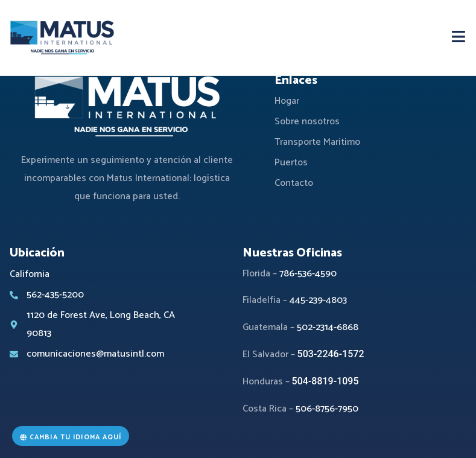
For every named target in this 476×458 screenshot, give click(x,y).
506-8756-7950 (327, 409)
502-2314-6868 (328, 327)
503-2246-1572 (331, 354)
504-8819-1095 (325, 381)
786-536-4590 (308, 274)
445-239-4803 (318, 300)
